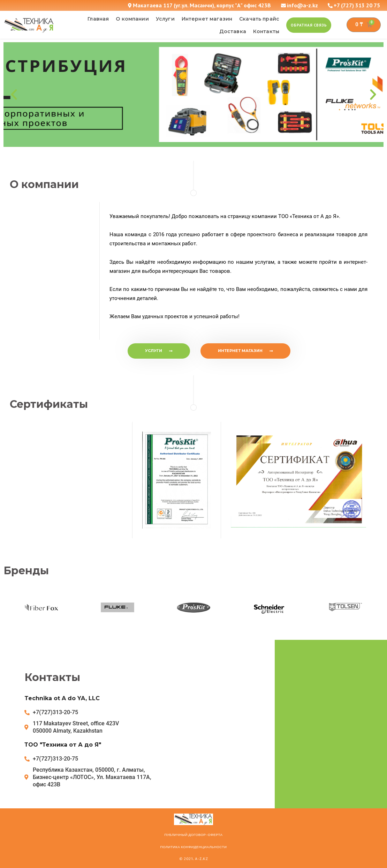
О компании (132, 19)
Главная (98, 19)
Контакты (266, 31)
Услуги (165, 19)
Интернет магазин (207, 19)
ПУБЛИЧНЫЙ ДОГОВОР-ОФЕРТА (193, 835)
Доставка (233, 31)
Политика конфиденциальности (193, 847)
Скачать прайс (259, 19)
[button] (309, 25)
